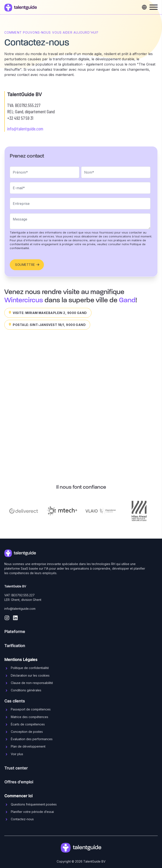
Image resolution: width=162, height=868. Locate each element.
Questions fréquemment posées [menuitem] (34, 804)
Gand (127, 300)
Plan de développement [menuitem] (28, 746)
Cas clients (15, 701)
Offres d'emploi (19, 782)
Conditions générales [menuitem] (26, 690)
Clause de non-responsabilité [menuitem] (32, 683)
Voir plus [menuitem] (17, 754)
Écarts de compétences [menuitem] (28, 724)
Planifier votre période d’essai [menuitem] (32, 812)
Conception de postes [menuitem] (27, 732)
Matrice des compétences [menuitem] (30, 717)
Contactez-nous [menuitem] (22, 819)
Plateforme (15, 632)
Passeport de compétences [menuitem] (31, 709)
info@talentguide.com (25, 128)
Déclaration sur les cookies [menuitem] (30, 675)
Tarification (15, 646)
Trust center (16, 768)
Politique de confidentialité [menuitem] (30, 668)
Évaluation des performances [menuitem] (32, 739)
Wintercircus (24, 300)
